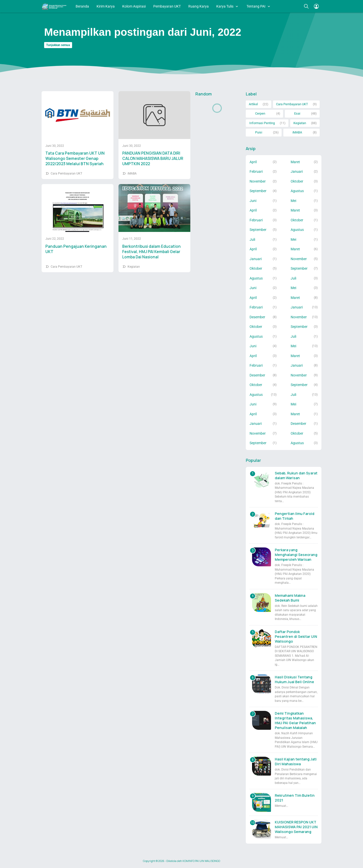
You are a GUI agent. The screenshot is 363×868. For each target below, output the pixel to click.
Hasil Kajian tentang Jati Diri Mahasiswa (296, 761)
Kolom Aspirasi (134, 6)
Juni (253, 201)
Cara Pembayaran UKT (66, 173)
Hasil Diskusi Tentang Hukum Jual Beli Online (294, 679)
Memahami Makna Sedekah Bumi (290, 598)
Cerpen (260, 113)
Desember (257, 317)
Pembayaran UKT (167, 6)
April (253, 162)
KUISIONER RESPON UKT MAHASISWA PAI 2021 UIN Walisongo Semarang (296, 827)
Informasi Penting (262, 123)
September (258, 191)
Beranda (82, 6)
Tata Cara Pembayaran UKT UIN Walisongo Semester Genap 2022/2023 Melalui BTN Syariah (75, 159)
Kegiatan (134, 267)
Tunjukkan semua (58, 45)
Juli (252, 239)
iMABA (132, 173)
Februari (256, 171)
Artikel (253, 104)
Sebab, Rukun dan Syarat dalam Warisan (296, 475)
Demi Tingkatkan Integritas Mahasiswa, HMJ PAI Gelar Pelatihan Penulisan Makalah (295, 720)
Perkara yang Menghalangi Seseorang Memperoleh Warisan (296, 555)
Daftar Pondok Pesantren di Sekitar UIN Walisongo (296, 636)
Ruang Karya (199, 6)
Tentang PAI (256, 6)
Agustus (297, 191)
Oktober (297, 181)
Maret (295, 162)
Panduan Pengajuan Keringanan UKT (76, 249)
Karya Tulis (225, 6)
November (258, 181)
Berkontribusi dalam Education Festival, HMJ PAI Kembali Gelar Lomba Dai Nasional (152, 252)
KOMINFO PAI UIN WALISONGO (201, 861)
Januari (297, 171)
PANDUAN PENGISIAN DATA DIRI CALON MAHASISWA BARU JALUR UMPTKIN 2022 (153, 159)
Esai (297, 113)
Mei (293, 201)
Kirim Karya (106, 6)
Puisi (259, 132)
